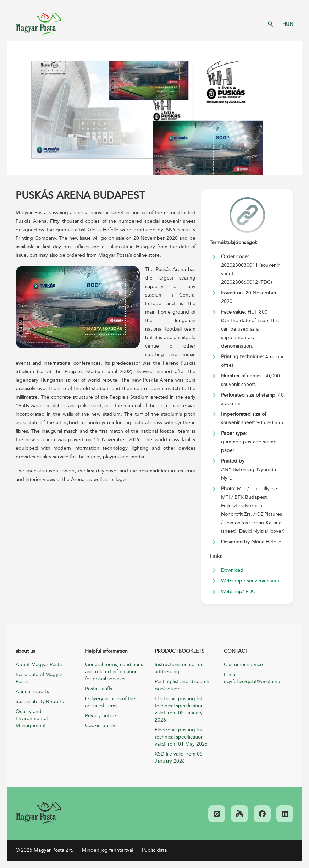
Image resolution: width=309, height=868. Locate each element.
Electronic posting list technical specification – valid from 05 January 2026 (181, 709)
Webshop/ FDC (238, 591)
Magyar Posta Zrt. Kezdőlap (38, 24)
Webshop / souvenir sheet (250, 581)
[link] (38, 813)
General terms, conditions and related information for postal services (114, 672)
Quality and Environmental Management (32, 718)
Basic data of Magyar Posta (39, 678)
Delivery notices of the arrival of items (110, 702)
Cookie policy (100, 726)
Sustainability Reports (40, 701)
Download (232, 570)
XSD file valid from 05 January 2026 (179, 758)
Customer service (243, 665)
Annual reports (32, 692)
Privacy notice (101, 716)
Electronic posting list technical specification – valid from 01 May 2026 (181, 737)
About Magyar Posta (39, 665)
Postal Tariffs (99, 689)
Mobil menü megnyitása (18, 51)
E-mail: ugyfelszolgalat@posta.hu (252, 678)
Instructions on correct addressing (180, 668)
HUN (288, 24)
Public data (154, 850)
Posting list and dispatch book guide (182, 685)
